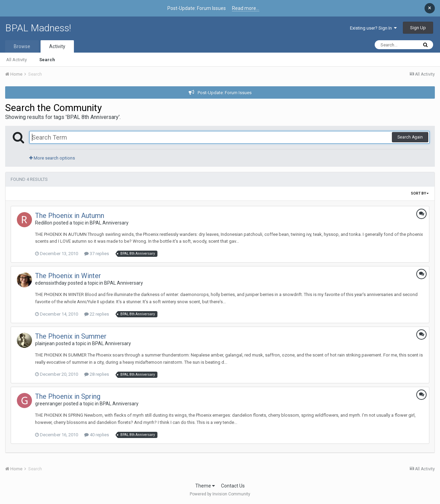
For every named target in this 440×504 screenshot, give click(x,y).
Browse (22, 46)
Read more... (246, 8)
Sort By (420, 193)
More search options (52, 158)
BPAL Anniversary (109, 223)
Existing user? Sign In (373, 28)
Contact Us (233, 486)
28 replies (97, 374)
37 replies (97, 254)
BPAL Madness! (38, 28)
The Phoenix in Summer (71, 336)
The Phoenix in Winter (68, 276)
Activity (57, 46)
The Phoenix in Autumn (70, 216)
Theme (205, 486)
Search (47, 60)
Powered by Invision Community (220, 494)
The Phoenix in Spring (68, 396)
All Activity (16, 60)
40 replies (97, 435)
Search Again (410, 137)
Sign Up (418, 28)
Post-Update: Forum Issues (225, 93)
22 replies (97, 314)
